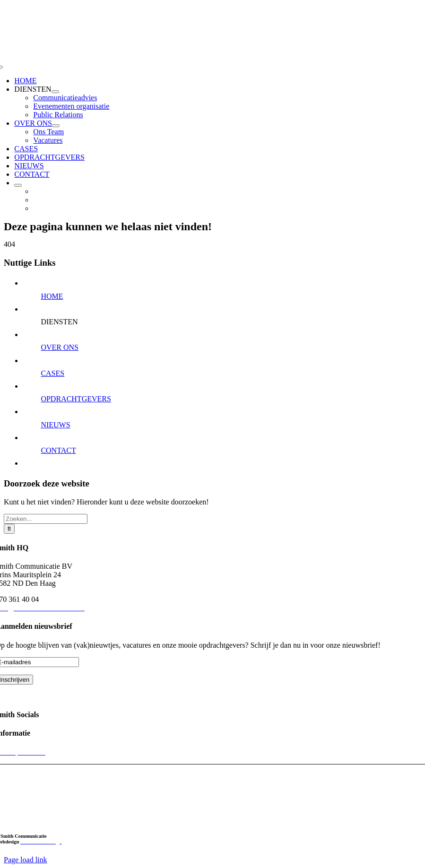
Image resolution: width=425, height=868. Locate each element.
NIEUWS (55, 425)
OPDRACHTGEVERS (76, 399)
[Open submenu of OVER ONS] (56, 126)
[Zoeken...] (46, 519)
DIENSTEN (59, 322)
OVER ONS (60, 347)
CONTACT (58, 450)
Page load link (26, 860)
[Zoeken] (9, 529)
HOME (52, 296)
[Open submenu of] (18, 185)
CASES (52, 373)
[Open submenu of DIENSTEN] (55, 92)
